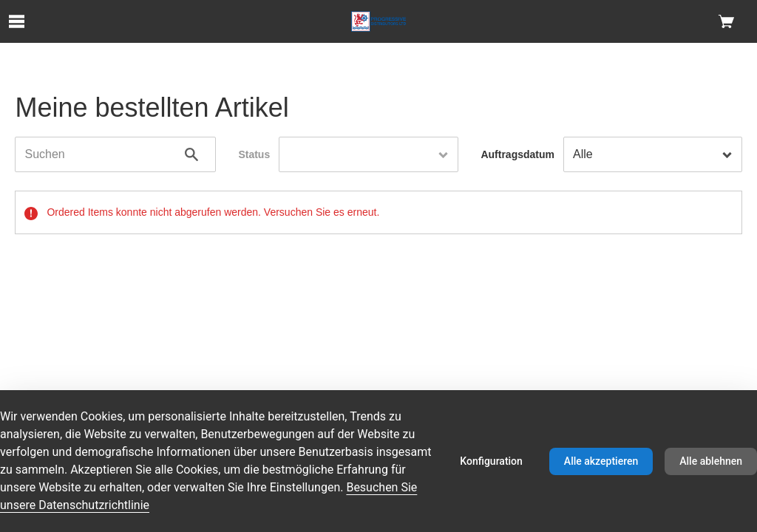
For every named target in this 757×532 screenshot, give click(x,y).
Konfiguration (491, 461)
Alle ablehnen (711, 461)
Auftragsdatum (517, 154)
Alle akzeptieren (601, 461)
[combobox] (369, 154)
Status (254, 154)
